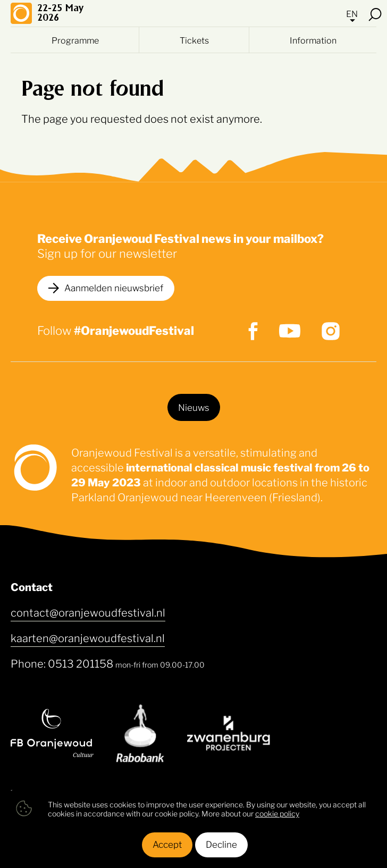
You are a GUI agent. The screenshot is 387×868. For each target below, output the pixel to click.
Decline (221, 844)
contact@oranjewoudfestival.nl (88, 612)
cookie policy (277, 813)
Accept (167, 844)
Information (313, 40)
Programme (75, 40)
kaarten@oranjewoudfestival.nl (88, 637)
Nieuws (194, 407)
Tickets (194, 40)
